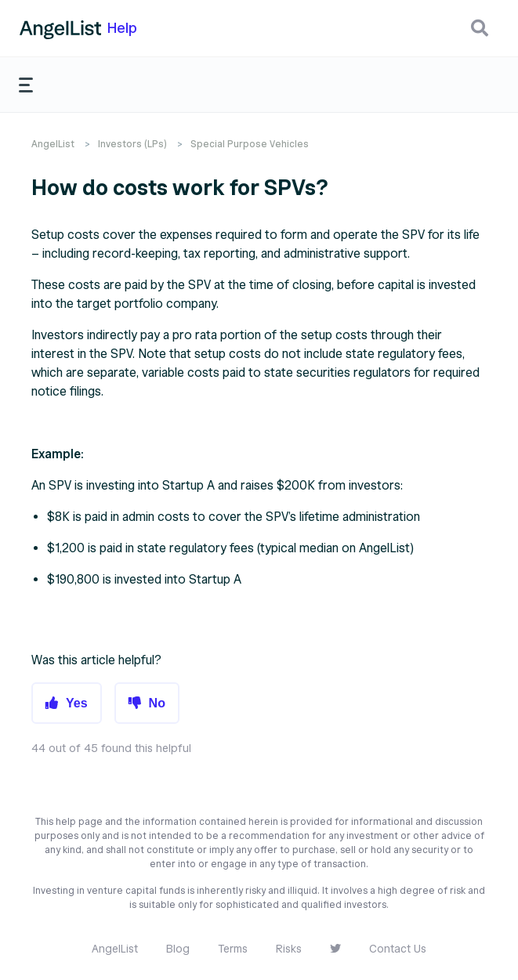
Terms (233, 949)
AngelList (53, 144)
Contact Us (398, 949)
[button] (480, 28)
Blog (178, 949)
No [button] (157, 703)
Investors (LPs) (132, 144)
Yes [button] (77, 703)
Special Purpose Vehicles (250, 144)
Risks (289, 949)
